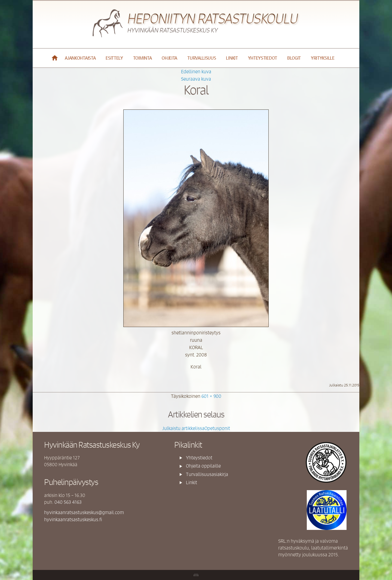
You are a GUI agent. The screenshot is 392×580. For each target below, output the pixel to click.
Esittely (114, 58)
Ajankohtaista (80, 58)
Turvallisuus (202, 58)
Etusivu (55, 58)
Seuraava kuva (196, 79)
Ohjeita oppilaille (203, 466)
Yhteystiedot (263, 58)
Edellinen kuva (196, 71)
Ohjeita (169, 58)
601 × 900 (211, 396)
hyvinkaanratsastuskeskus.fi (73, 519)
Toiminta (143, 58)
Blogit (294, 58)
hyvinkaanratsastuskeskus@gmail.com (84, 512)
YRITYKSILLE (323, 58)
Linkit (232, 58)
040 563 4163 (68, 502)
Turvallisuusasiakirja (207, 474)
